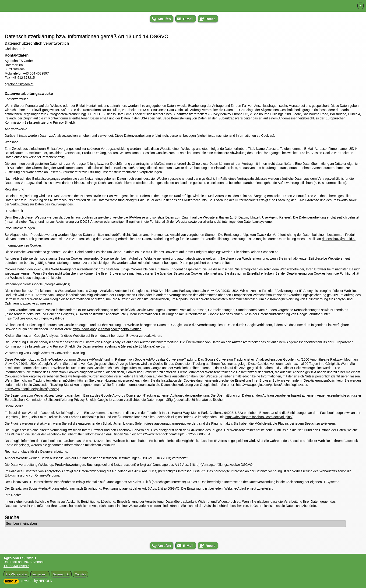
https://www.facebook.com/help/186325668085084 (174, 434)
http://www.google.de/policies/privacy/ (32, 389)
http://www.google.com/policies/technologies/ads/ (271, 385)
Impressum (40, 574)
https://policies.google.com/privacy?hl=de (35, 318)
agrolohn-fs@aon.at (19, 84)
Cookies (80, 574)
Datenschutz (61, 574)
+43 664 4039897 (36, 73)
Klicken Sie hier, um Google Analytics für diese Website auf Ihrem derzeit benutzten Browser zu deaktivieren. (83, 336)
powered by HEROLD (37, 581)
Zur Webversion (16, 574)
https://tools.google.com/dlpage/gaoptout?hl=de (107, 329)
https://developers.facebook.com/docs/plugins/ (259, 417)
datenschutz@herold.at (339, 239)
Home (361, 6)
